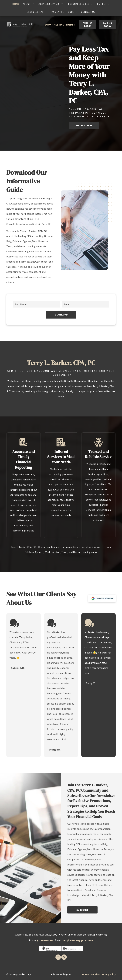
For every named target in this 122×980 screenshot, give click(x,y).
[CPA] (50, 948)
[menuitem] (16, 4)
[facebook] (58, 958)
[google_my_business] (64, 958)
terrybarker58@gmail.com (78, 940)
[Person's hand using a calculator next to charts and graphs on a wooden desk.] (19, 91)
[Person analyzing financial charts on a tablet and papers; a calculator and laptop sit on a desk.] (48, 83)
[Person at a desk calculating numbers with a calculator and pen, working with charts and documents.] (84, 230)
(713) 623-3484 (45, 940)
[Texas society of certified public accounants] (72, 948)
